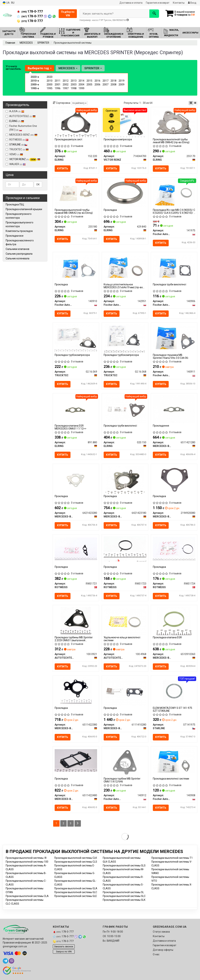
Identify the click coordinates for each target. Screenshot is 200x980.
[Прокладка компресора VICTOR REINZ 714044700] (125, 123)
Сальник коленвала (17, 258)
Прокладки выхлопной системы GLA (76, 888)
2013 (74, 81)
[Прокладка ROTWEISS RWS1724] (174, 549)
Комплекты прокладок (19, 231)
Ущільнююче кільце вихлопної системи (122, 639)
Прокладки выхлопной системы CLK (76, 858)
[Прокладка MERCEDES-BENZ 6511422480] (76, 760)
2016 (97, 81)
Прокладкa (61, 284)
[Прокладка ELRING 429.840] (125, 193)
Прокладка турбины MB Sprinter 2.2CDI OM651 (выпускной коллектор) (74, 639)
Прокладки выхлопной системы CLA (27, 896)
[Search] (154, 14)
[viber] (11, 961)
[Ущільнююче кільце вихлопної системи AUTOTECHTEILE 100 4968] (125, 621)
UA (6, 3)
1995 (50, 88)
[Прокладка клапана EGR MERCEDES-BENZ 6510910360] (174, 621)
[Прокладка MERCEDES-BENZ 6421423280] (76, 479)
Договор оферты (163, 950)
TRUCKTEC (17, 149)
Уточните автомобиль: (14, 68)
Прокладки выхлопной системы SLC (124, 896)
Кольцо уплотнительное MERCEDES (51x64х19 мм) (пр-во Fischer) (123, 286)
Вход (192, 3)
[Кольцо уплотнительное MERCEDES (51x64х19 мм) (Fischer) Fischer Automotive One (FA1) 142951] (125, 266)
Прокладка (110, 210)
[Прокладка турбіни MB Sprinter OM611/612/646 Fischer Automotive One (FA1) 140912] (125, 762)
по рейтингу (79, 103)
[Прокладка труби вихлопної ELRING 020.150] (125, 409)
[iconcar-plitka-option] (191, 103)
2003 (74, 85)
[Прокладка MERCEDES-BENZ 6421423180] (125, 479)
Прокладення (161, 426)
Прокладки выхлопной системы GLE (76, 896)
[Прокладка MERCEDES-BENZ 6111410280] (125, 691)
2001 (58, 85)
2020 (50, 77)
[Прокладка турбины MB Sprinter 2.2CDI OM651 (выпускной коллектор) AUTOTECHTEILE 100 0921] (76, 621)
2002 (66, 85)
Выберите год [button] (40, 68)
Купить (63, 168)
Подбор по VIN (68, 14)
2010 (50, 81)
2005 (89, 85)
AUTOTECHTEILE (21, 116)
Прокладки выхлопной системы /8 (26, 858)
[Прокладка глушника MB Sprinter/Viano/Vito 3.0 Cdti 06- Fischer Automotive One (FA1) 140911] (174, 337)
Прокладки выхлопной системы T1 (172, 858)
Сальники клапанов (17, 249)
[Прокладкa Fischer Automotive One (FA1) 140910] (76, 266)
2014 (81, 81)
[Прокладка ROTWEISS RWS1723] (125, 549)
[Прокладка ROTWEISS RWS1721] (76, 549)
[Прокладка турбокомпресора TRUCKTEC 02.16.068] (125, 338)
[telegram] (5, 961)
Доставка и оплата (131, 3)
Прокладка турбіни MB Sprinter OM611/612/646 (122, 780)
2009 (121, 85)
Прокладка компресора (118, 139)
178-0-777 (30, 11)
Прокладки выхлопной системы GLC (76, 892)
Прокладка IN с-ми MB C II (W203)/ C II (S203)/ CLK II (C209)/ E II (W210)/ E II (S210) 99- (174, 211)
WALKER (16, 164)
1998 (74, 88)
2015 (89, 81)
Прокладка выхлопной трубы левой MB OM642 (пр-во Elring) (171, 141)
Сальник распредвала (19, 254)
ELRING (17, 121)
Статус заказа (161, 932)
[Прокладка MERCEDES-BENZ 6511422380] (76, 691)
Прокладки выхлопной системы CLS (76, 862)
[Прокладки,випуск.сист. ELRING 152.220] (76, 123)
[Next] (78, 823)
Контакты (179, 3)
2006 (97, 85)
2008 (113, 85)
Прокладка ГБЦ (15, 204)
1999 (81, 88)
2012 (66, 81)
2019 (121, 81)
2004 (81, 85)
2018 (113, 81)
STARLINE (18, 144)
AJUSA (15, 111)
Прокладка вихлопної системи (171, 779)
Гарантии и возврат (165, 945)
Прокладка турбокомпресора (72, 355)
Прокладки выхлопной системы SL (123, 892)
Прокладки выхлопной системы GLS (124, 865)
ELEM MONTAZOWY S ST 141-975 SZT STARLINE (172, 709)
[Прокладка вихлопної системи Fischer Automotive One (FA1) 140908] (174, 760)
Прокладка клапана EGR (167, 637)
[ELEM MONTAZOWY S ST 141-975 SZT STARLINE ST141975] (174, 691)
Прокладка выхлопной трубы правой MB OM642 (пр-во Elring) (74, 211)
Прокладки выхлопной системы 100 (27, 862)
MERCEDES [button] (68, 68)
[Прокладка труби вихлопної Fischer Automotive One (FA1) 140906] (174, 266)
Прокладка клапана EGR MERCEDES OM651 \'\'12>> (70, 427)
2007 (105, 85)
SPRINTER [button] (93, 68)
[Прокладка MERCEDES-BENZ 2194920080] (174, 479)
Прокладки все (15, 236)
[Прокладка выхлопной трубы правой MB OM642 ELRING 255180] (76, 193)
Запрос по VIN (64, 952)
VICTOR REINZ (25, 159)
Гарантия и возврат (158, 3)
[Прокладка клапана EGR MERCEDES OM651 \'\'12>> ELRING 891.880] (76, 409)
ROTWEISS (17, 140)
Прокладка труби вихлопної (169, 284)
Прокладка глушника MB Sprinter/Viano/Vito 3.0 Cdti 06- (171, 356)
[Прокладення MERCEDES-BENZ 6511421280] (174, 409)
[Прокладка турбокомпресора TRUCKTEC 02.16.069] (76, 338)
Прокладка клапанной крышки (24, 209)
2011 (58, 81)
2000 (50, 85)
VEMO (14, 154)
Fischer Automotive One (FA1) (21, 128)
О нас (156, 954)
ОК (38, 184)
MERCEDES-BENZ (21, 135)
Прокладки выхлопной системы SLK (124, 900)
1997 (66, 88)
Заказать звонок (64, 946)
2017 (105, 81)
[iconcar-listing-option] (195, 103)
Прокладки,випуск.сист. (69, 139)
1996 (58, 88)
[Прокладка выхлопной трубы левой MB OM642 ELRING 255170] (174, 123)
